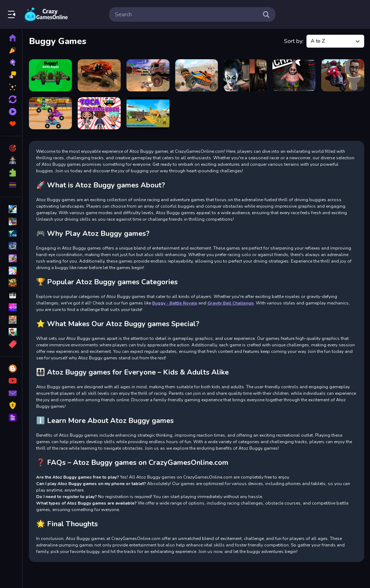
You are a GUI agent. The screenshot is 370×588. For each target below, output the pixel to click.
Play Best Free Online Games (46, 14)
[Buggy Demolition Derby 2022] (99, 75)
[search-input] (186, 14)
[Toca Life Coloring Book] (99, 113)
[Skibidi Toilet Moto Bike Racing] (343, 75)
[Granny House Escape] (245, 75)
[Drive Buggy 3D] (197, 75)
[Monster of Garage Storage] (294, 75)
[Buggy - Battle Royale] (50, 75)
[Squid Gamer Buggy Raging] (50, 113)
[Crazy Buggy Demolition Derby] (148, 75)
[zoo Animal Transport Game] (148, 113)
